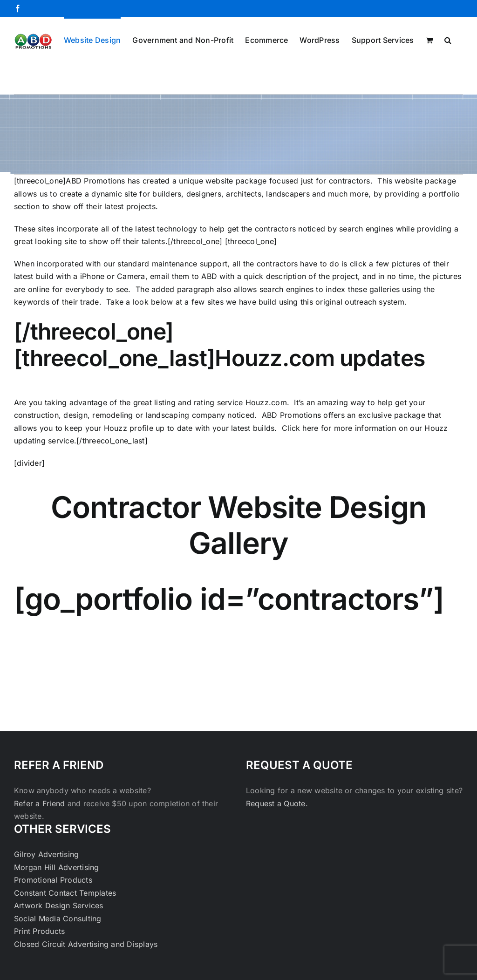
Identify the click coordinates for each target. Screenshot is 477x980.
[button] (448, 39)
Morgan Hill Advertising (57, 867)
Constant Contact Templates (65, 893)
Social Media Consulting (58, 919)
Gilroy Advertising (46, 854)
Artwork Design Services (59, 905)
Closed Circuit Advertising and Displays (86, 944)
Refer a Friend (41, 803)
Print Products (39, 931)
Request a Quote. (277, 803)
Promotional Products (53, 880)
